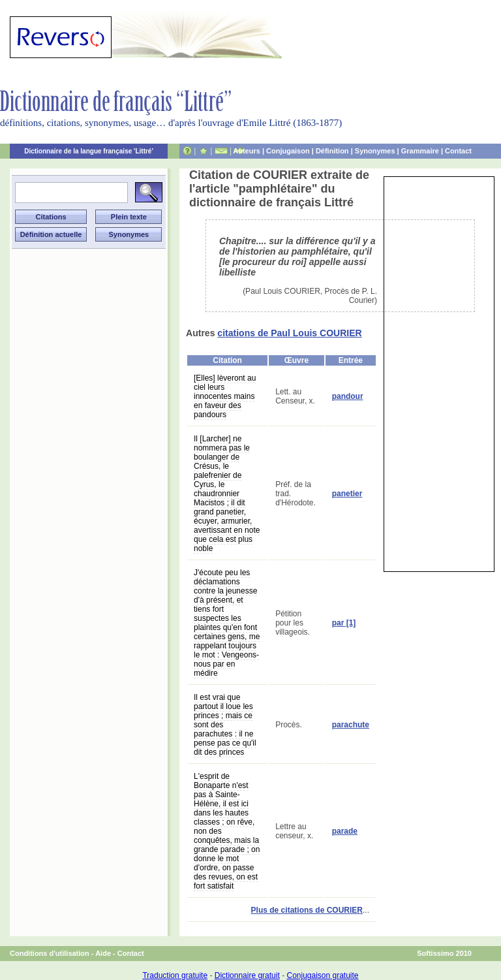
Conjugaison (288, 151)
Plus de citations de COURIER (307, 910)
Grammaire (420, 151)
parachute (351, 725)
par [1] (344, 623)
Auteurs (247, 151)
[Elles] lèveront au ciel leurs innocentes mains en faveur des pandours (225, 396)
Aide (103, 953)
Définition (332, 151)
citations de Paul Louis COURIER (289, 333)
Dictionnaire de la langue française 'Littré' (89, 151)
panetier (347, 494)
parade (345, 831)
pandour (348, 396)
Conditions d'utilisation (50, 953)
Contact (458, 151)
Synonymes (375, 151)
